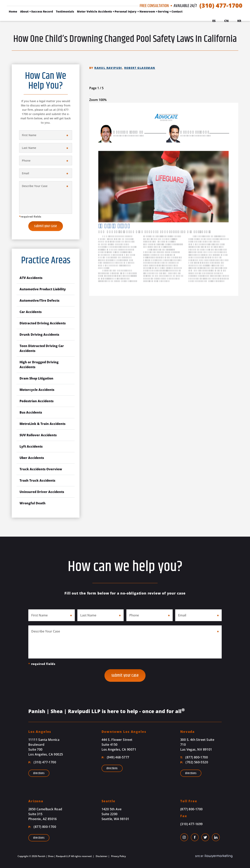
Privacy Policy (118, 856)
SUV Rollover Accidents (38, 435)
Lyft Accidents (31, 446)
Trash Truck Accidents (37, 480)
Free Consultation (154, 6)
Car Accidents (31, 312)
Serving (163, 11)
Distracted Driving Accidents (43, 323)
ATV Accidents (31, 278)
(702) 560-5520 (194, 762)
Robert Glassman (140, 68)
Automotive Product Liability (43, 289)
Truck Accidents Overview (41, 469)
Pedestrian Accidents (37, 401)
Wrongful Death (33, 503)
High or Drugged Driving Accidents (39, 365)
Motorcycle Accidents (37, 390)
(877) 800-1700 (194, 757)
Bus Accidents (31, 412)
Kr (239, 21)
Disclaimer (101, 856)
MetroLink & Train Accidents (42, 424)
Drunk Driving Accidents (39, 335)
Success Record (42, 11)
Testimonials (65, 11)
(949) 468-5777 (115, 757)
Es (214, 21)
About (24, 11)
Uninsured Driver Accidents (42, 492)
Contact (177, 11)
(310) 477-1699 (192, 824)
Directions (39, 773)
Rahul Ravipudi (108, 68)
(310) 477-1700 (221, 5)
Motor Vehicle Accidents (94, 11)
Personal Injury (126, 11)
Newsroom (147, 11)
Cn (226, 21)
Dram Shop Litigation (36, 378)
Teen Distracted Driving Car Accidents (42, 348)
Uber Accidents (32, 458)
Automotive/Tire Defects (39, 300)
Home (13, 11)
